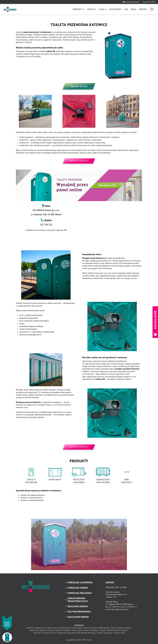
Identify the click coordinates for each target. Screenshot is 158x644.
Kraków (67, 629)
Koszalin (59, 629)
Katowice (44, 629)
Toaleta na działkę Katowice (32, 499)
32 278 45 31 (115, 606)
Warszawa (72, 632)
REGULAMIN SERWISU (78, 605)
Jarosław (121, 627)
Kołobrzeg (34, 629)
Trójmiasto (62, 632)
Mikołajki (94, 629)
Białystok (30, 627)
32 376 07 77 (131, 606)
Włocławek (82, 632)
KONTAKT (110, 582)
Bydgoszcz (40, 627)
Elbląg (80, 627)
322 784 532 (46, 225)
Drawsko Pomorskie (67, 627)
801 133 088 (150, 2)
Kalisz (128, 627)
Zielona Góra (119, 632)
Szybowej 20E (61, 230)
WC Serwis (87, 639)
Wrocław (92, 632)
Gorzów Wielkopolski (101, 627)
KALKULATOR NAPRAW (78, 616)
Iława (113, 627)
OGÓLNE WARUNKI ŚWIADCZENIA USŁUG (78, 599)
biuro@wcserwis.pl (132, 2)
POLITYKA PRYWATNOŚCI (79, 611)
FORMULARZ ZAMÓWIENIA (80, 582)
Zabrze (100, 632)
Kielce (52, 629)
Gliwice (87, 627)
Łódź (80, 629)
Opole (110, 629)
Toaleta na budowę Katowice (33, 494)
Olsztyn (102, 629)
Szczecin (46, 632)
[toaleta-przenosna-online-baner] (79, 185)
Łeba (74, 629)
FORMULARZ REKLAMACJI (80, 592)
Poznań (117, 629)
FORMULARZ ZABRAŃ (78, 587)
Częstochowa (52, 627)
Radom (124, 629)
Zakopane (108, 632)
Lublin (86, 629)
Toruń (53, 632)
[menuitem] (79, 9)
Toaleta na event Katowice (31, 497)
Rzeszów (37, 632)
